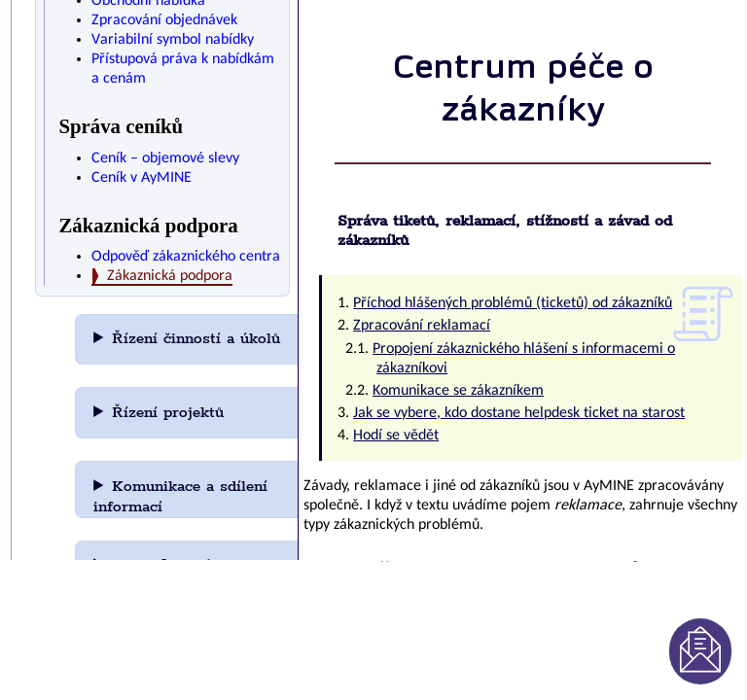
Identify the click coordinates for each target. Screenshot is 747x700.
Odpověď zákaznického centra (186, 257)
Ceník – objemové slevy (165, 158)
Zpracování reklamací (422, 326)
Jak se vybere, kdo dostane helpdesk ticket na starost (519, 413)
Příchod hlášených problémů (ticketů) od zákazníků (513, 303)
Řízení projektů (168, 413)
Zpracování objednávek (164, 20)
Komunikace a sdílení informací (180, 497)
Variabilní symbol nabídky (173, 40)
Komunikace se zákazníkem (458, 391)
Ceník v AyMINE (142, 178)
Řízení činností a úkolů (196, 339)
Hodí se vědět (396, 436)
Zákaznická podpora (170, 276)
